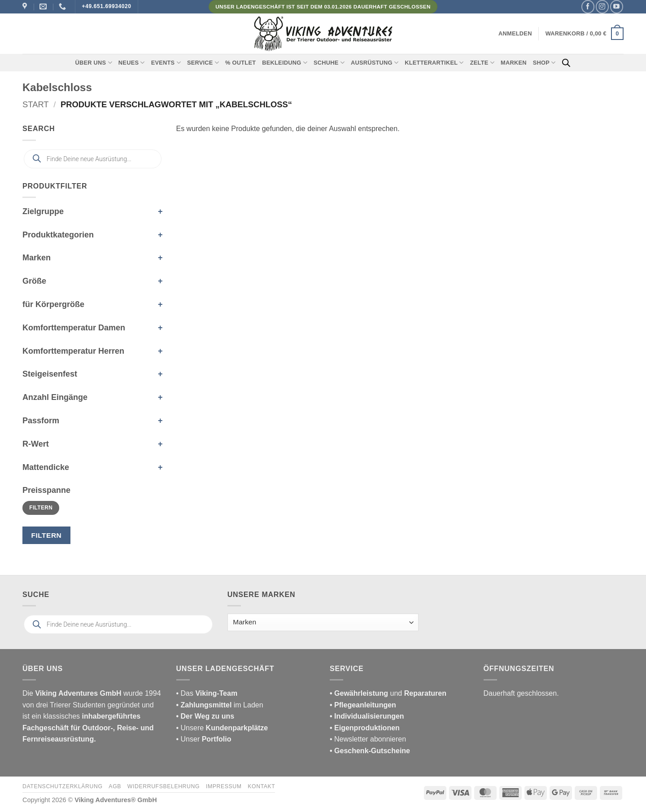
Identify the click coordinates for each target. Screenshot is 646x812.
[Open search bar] (566, 63)
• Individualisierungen (367, 716)
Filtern (41, 508)
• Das (207, 693)
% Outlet (240, 63)
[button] (515, 34)
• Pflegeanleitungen (363, 705)
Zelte (482, 63)
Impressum (224, 786)
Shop (544, 63)
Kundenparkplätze (237, 728)
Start (36, 104)
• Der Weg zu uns (205, 716)
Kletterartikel (434, 63)
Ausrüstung (375, 63)
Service (203, 63)
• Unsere (191, 728)
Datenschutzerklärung (63, 786)
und (388, 693)
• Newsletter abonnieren (368, 739)
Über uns (94, 63)
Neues (132, 63)
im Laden (220, 705)
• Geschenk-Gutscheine (370, 751)
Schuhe (329, 63)
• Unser (204, 739)
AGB (115, 786)
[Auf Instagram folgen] (602, 7)
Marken (514, 63)
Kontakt (261, 786)
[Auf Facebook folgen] (588, 7)
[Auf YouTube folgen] (617, 7)
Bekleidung (285, 63)
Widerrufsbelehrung (164, 786)
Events (166, 63)
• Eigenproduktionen (365, 728)
